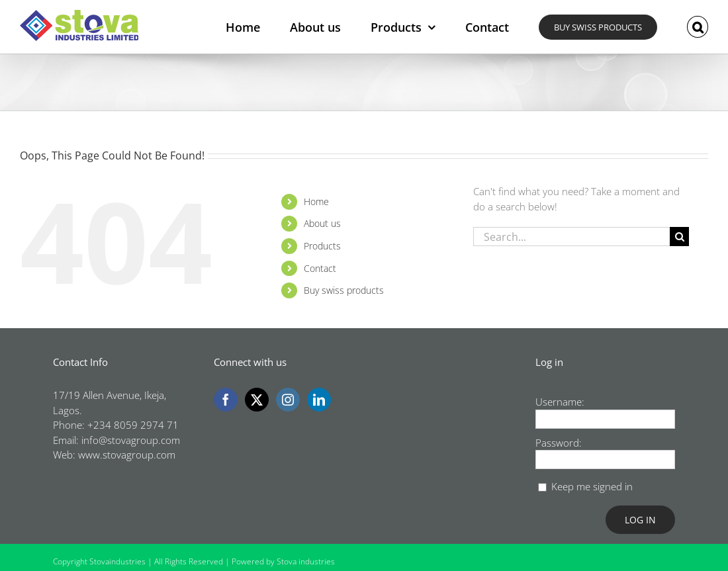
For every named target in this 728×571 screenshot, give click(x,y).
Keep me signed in (592, 486)
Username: (560, 402)
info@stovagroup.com (131, 440)
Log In (640, 520)
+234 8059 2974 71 (133, 425)
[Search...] (572, 237)
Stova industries (306, 561)
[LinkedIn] (319, 400)
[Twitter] (257, 400)
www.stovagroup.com (127, 455)
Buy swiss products (344, 290)
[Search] (679, 237)
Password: (559, 443)
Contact (320, 268)
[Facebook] (226, 400)
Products (322, 246)
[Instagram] (288, 400)
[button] (698, 27)
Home (316, 201)
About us (322, 223)
